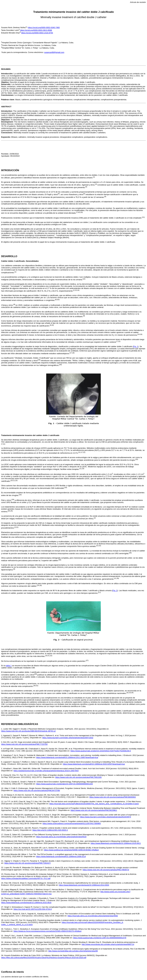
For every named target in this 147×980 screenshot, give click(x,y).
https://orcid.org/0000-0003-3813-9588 (36, 30)
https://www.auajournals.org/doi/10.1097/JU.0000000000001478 (100, 938)
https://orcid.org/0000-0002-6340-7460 (44, 27)
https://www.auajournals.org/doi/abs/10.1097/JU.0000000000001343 (65, 784)
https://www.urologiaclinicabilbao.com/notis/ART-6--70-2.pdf (26, 878)
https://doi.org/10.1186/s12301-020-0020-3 (50, 830)
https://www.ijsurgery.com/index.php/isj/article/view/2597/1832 (68, 738)
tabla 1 (9, 666)
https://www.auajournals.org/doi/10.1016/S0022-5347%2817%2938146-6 (101, 751)
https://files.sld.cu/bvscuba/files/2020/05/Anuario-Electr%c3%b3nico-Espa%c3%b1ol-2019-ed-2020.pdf (44, 958)
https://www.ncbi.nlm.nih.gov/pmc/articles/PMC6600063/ (113, 797)
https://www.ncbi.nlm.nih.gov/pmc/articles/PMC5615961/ (94, 810)
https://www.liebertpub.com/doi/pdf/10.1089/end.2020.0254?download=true (94, 764)
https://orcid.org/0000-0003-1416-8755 (37, 33)
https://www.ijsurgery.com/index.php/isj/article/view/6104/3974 (105, 817)
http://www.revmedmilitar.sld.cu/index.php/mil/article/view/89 (73, 951)
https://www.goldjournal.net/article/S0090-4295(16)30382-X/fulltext (71, 850)
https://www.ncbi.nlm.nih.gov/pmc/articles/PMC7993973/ (106, 870)
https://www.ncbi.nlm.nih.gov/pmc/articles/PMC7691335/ (79, 777)
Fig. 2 (115, 590)
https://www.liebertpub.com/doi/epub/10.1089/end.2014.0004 (84, 885)
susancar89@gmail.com (54, 52)
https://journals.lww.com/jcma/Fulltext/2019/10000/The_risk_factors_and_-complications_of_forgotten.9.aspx (94, 804)
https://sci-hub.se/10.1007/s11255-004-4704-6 (33, 909)
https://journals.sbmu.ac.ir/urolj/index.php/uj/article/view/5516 (61, 837)
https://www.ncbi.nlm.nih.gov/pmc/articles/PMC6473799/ (37, 790)
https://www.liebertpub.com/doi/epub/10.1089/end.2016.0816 (26, 903)
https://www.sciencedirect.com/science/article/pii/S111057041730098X (72, 823)
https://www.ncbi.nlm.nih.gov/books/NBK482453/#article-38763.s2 (28, 731)
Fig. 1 (136, 346)
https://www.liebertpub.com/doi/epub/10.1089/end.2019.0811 (116, 843)
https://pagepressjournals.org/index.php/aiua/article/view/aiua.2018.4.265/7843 (46, 771)
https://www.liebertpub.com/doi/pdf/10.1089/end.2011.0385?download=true (67, 757)
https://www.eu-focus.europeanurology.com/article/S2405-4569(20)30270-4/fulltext (47, 931)
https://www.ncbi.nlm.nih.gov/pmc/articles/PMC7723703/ (24, 744)
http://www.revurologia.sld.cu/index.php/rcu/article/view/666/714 (108, 944)
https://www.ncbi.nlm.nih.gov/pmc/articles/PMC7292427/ (28, 863)
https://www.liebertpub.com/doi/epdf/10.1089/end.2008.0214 (61, 856)
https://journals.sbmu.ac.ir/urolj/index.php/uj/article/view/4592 (93, 916)
